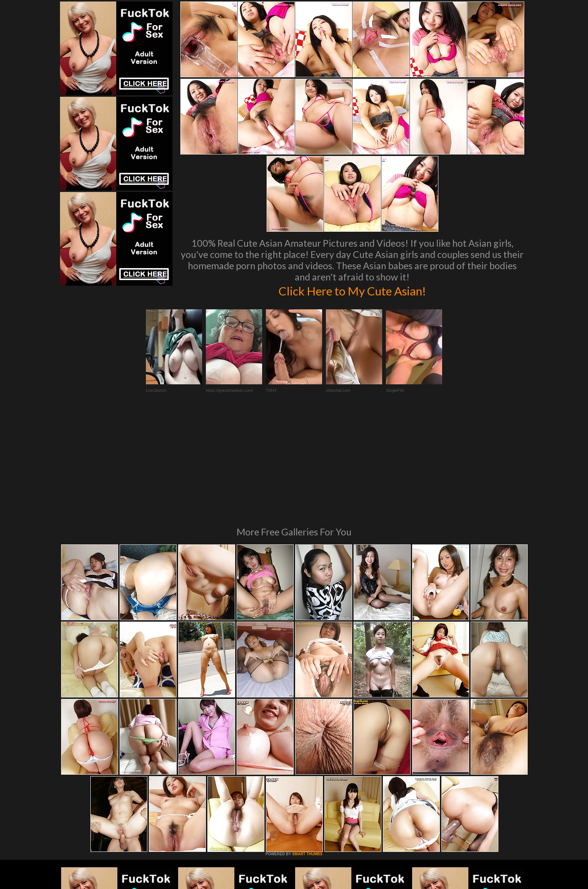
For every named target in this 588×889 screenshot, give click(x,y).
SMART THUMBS (307, 752)
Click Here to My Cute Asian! (352, 290)
